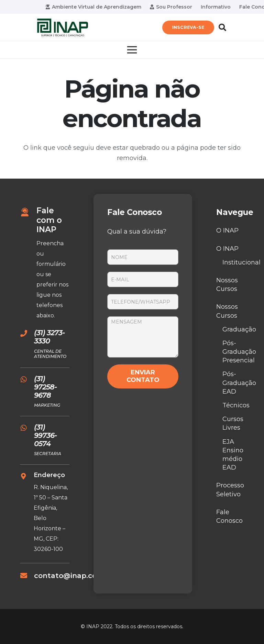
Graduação (239, 329)
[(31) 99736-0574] (27, 428)
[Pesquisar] (222, 27)
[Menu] (132, 50)
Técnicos (236, 405)
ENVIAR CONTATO (143, 376)
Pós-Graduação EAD (239, 383)
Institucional (241, 262)
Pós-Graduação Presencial (239, 352)
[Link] (63, 28)
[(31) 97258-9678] (27, 380)
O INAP (227, 230)
